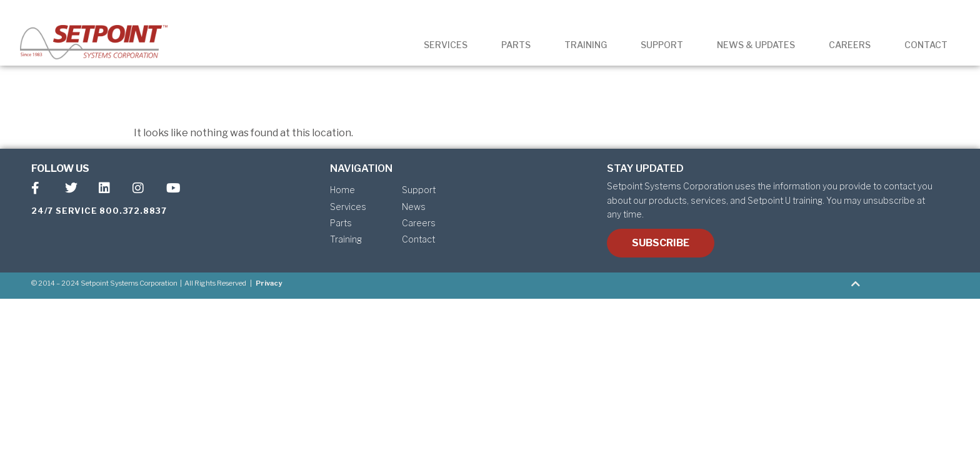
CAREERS (850, 45)
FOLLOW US (60, 168)
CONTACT (926, 45)
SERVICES (446, 45)
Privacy (269, 283)
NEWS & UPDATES (756, 45)
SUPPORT (662, 45)
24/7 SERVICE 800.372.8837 (99, 211)
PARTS (516, 45)
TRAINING (586, 45)
